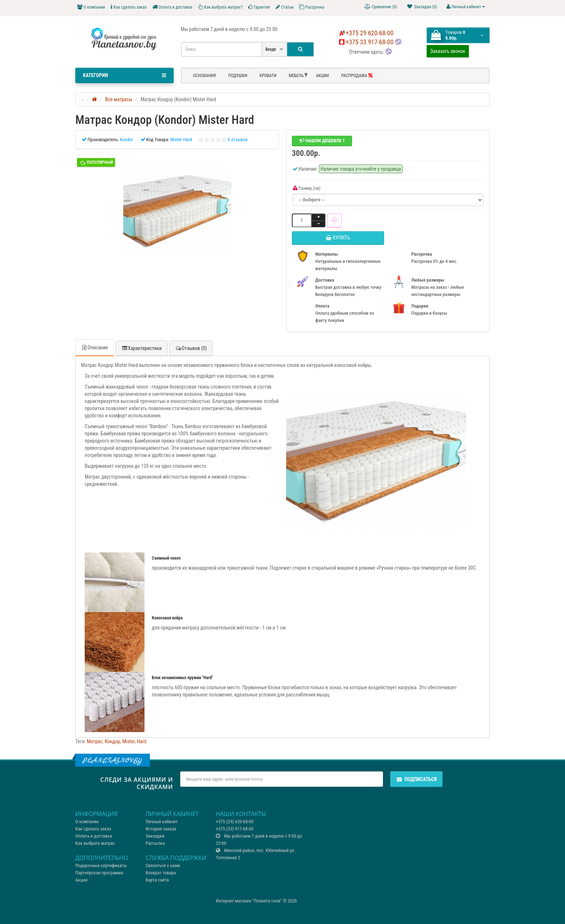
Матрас (95, 741)
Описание (95, 347)
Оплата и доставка (172, 7)
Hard (142, 741)
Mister (128, 741)
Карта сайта (157, 880)
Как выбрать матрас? (221, 7)
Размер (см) (306, 188)
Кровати (268, 76)
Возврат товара (161, 873)
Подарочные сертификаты (101, 865)
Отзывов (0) (191, 348)
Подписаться (416, 779)
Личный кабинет (162, 822)
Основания (205, 76)
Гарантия (259, 7)
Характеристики (142, 348)
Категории (124, 75)
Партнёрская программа (99, 873)
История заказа (161, 829)
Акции (322, 76)
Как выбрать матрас (95, 843)
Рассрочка (312, 7)
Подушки (238, 76)
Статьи (284, 7)
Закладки (155, 836)
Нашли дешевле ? (322, 141)
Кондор (112, 741)
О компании (91, 7)
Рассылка (155, 843)
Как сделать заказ (129, 7)
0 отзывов (238, 140)
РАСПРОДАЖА (357, 75)
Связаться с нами (163, 865)
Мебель (296, 76)
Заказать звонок (448, 51)
